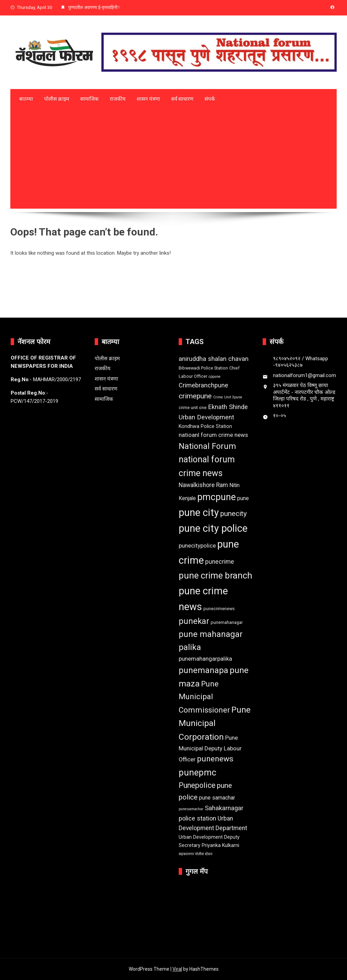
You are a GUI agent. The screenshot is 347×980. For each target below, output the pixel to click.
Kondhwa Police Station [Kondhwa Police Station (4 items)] (205, 426)
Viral (177, 969)
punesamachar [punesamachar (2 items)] (191, 809)
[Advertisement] (173, 161)
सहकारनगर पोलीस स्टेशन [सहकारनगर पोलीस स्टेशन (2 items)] (196, 854)
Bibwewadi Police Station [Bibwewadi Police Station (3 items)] (203, 368)
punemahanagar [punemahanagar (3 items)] (227, 622)
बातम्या (26, 99)
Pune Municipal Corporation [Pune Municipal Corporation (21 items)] (215, 723)
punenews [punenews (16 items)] (215, 759)
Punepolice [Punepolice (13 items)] (197, 785)
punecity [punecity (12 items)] (234, 514)
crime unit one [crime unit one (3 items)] (193, 408)
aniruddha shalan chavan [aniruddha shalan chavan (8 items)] (214, 359)
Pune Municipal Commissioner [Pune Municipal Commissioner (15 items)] (204, 697)
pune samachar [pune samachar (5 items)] (217, 798)
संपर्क (210, 99)
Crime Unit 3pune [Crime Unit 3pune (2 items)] (228, 397)
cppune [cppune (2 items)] (215, 377)
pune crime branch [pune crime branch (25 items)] (215, 575)
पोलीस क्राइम (57, 99)
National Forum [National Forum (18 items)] (207, 446)
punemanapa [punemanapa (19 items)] (203, 670)
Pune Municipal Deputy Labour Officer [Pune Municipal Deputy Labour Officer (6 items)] (210, 748)
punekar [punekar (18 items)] (194, 621)
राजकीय (118, 99)
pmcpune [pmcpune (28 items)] (217, 497)
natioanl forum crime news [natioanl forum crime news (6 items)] (213, 435)
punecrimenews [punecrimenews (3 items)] (219, 609)
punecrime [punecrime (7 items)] (220, 562)
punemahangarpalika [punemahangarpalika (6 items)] (205, 659)
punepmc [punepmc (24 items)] (197, 772)
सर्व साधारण (182, 99)
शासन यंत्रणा (148, 99)
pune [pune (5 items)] (243, 498)
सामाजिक (90, 99)
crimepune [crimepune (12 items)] (195, 396)
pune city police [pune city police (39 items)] (213, 528)
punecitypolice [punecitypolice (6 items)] (197, 546)
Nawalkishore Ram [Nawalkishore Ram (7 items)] (203, 485)
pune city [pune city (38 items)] (199, 513)
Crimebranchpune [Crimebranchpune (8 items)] (203, 385)
